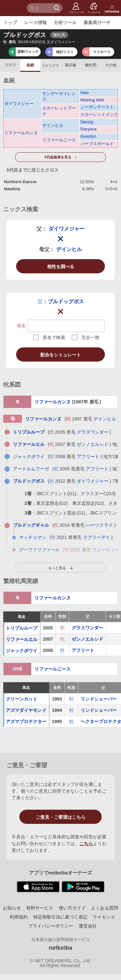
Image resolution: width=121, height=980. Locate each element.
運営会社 (88, 926)
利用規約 (19, 917)
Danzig (87, 122)
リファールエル (29, 444)
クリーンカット (22, 699)
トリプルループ (29, 432)
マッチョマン (33, 537)
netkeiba (60, 948)
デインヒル (53, 126)
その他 (111, 65)
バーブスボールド (97, 144)
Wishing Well (92, 100)
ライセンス (104, 917)
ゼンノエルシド (93, 444)
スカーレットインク (99, 115)
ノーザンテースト (97, 107)
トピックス (50, 65)
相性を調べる (61, 267)
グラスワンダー (93, 432)
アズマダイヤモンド (26, 710)
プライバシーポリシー (51, 926)
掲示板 (71, 65)
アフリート (88, 457)
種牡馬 (91, 65)
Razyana (88, 129)
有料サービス (40, 908)
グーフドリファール (39, 550)
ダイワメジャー (19, 104)
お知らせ (12, 908)
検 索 (57, 8)
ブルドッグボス (66, 302)
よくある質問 (105, 908)
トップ (10, 23)
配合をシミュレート (61, 355)
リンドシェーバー (99, 699)
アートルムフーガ (31, 469)
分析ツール (65, 23)
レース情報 (35, 23)
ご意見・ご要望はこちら (61, 817)
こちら (86, 843)
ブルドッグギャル (31, 525)
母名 (21, 326)
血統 (30, 65)
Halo (85, 93)
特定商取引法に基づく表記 (60, 917)
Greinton (88, 137)
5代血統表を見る (58, 157)
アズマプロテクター (26, 721)
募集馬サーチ (97, 23)
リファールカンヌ (21, 133)
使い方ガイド (72, 908)
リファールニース (59, 140)
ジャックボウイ (29, 457)
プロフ (10, 65)
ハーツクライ (99, 525)
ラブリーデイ (96, 537)
